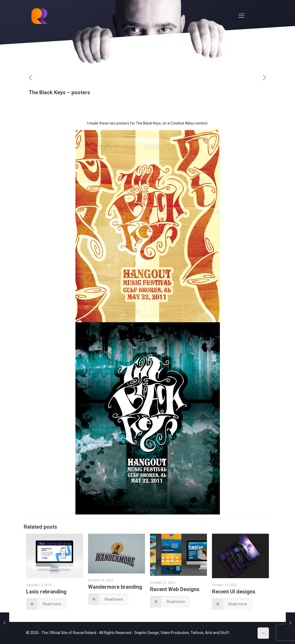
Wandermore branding (115, 587)
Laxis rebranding (46, 592)
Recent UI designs (234, 592)
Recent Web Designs (175, 589)
